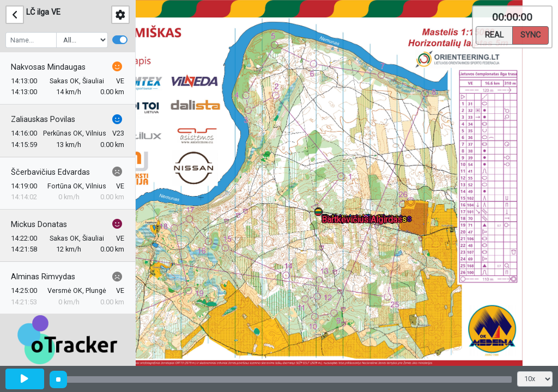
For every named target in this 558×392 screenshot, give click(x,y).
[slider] (58, 379)
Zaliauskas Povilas (43, 120)
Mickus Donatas (39, 225)
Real (494, 34)
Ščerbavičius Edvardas (50, 172)
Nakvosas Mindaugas (48, 67)
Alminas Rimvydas (43, 277)
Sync (530, 34)
